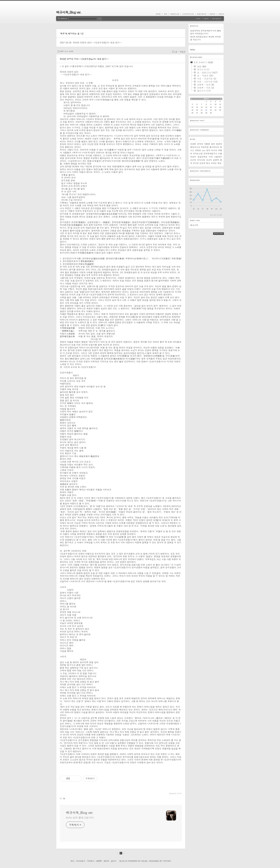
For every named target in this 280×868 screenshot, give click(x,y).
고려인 (214, 163)
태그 (72, 861)
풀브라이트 (214, 147)
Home (159, 14)
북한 (219, 163)
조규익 (209, 160)
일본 (213, 144)
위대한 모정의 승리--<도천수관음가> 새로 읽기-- (97, 42)
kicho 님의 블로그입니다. (80, 817)
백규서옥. (194, 225)
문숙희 (200, 144)
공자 (208, 150)
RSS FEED (221, 234)
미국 (211, 157)
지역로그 (91, 861)
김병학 (216, 160)
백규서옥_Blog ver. (69, 12)
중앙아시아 (195, 147)
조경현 (193, 144)
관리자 (106, 861)
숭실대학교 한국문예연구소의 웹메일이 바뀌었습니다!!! (206, 32)
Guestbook (202, 14)
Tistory (167, 861)
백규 (208, 163)
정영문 (198, 150)
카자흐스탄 (198, 154)
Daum (144, 861)
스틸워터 (218, 157)
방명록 (99, 861)
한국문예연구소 (210, 154)
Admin (212, 14)
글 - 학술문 (180, 52)
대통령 (207, 144)
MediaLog (175, 14)
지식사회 (201, 160)
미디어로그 (81, 861)
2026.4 (206, 99)
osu (204, 150)
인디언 (196, 163)
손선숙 (193, 160)
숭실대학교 (202, 157)
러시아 (214, 150)
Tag (165, 14)
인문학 (202, 163)
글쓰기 (114, 861)
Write (220, 14)
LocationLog (188, 14)
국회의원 (205, 147)
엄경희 (219, 144)
